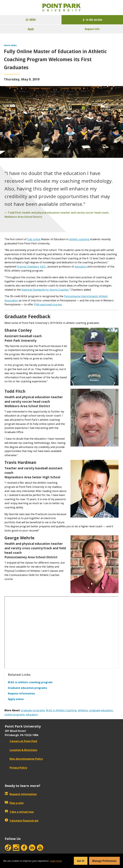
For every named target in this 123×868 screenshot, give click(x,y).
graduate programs (33, 710)
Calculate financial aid (22, 821)
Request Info (92, 29)
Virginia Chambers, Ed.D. (31, 267)
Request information (21, 794)
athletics (83, 710)
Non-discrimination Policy (24, 759)
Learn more (56, 861)
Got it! (81, 861)
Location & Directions (21, 750)
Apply (31, 29)
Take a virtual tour (19, 812)
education (81, 267)
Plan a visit (14, 803)
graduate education (101, 710)
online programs (15, 715)
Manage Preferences (104, 861)
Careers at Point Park (21, 741)
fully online (34, 239)
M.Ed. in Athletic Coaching (61, 710)
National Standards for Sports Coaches (45, 290)
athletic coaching (79, 239)
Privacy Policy (16, 768)
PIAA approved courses (48, 304)
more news (10, 45)
